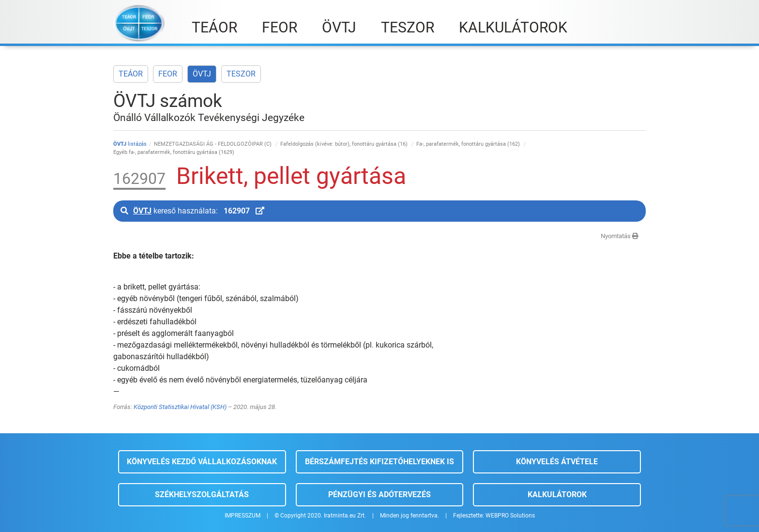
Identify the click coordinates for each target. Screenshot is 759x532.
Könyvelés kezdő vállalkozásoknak (202, 462)
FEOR (168, 74)
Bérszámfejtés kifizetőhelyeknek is (379, 462)
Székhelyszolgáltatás (202, 494)
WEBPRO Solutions (510, 516)
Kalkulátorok (557, 494)
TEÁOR (131, 74)
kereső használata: (192, 211)
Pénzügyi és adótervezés (379, 494)
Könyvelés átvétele (557, 462)
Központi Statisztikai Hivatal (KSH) (180, 407)
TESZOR (241, 74)
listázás (130, 144)
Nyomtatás (620, 236)
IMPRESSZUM (243, 516)
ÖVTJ (202, 74)
